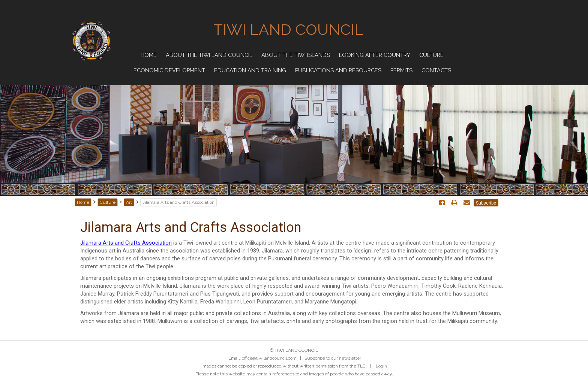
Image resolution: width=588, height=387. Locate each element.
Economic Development (169, 70)
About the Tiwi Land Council (209, 55)
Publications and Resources (338, 70)
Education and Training (250, 70)
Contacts (436, 70)
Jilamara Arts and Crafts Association (126, 243)
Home (149, 55)
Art (129, 202)
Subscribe (486, 203)
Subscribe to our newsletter (333, 358)
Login (381, 366)
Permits (401, 70)
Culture (431, 55)
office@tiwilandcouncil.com (269, 358)
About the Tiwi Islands (296, 55)
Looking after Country (375, 55)
